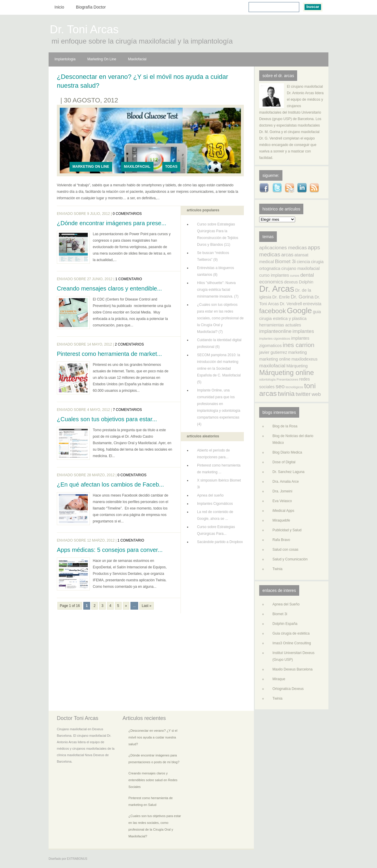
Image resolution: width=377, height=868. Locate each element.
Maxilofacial (137, 59)
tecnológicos (294, 387)
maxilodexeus (305, 359)
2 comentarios (129, 344)
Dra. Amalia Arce (286, 482)
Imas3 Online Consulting (292, 643)
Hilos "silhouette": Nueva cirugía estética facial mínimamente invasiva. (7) (218, 290)
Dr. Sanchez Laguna (288, 472)
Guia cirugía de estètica (291, 633)
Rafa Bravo (281, 540)
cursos (295, 275)
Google (299, 311)
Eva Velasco (282, 501)
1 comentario (129, 279)
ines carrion (299, 345)
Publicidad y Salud (287, 530)
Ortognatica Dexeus (288, 689)
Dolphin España (285, 624)
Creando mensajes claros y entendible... (109, 288)
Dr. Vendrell (291, 304)
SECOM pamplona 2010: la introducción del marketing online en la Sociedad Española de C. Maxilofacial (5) (219, 369)
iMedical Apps (283, 511)
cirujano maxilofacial (300, 268)
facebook (273, 311)
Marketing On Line (102, 59)
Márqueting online (287, 373)
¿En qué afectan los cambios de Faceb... (110, 484)
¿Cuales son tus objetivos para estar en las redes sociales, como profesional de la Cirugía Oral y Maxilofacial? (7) (220, 318)
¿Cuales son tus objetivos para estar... (107, 419)
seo (280, 386)
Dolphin (306, 282)
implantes (303, 331)
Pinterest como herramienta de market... (109, 354)
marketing (297, 352)
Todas (171, 167)
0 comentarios (127, 214)
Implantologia (65, 59)
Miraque (279, 679)
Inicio (59, 7)
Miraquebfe (281, 520)
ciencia (303, 262)
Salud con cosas (285, 550)
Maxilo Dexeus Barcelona (292, 669)
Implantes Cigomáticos (215, 504)
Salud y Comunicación (290, 559)
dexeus (291, 282)
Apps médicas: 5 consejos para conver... (110, 550)
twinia (286, 394)
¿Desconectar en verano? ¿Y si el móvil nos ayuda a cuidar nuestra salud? (143, 81)
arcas (287, 255)
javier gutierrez (273, 352)
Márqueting (297, 366)
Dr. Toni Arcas (84, 30)
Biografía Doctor (91, 7)
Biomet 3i (285, 262)
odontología (267, 379)
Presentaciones (287, 379)
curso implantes (274, 275)
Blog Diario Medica (287, 452)
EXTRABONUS (77, 859)
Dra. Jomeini (282, 491)
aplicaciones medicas (283, 248)
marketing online (275, 359)
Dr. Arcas (277, 289)
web (316, 394)
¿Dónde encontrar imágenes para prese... (111, 223)
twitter (303, 394)
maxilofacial (272, 366)
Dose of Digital (284, 462)
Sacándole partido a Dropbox (220, 542)
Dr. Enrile (281, 297)
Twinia (277, 569)
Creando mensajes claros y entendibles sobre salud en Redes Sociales (153, 780)
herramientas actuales (280, 325)
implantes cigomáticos (275, 338)
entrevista (312, 304)
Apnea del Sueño (286, 604)
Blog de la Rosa (285, 426)
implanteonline (275, 331)
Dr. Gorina (302, 297)
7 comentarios (127, 410)
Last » (147, 606)
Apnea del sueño (210, 495)
